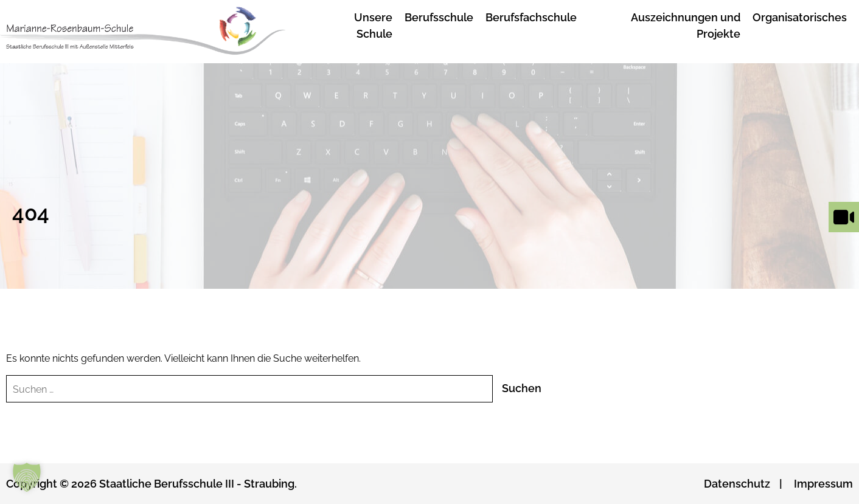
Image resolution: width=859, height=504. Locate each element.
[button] (27, 477)
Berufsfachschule (531, 17)
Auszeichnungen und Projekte (686, 26)
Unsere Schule (373, 26)
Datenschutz (737, 484)
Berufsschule (439, 17)
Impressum (823, 484)
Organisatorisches (800, 17)
